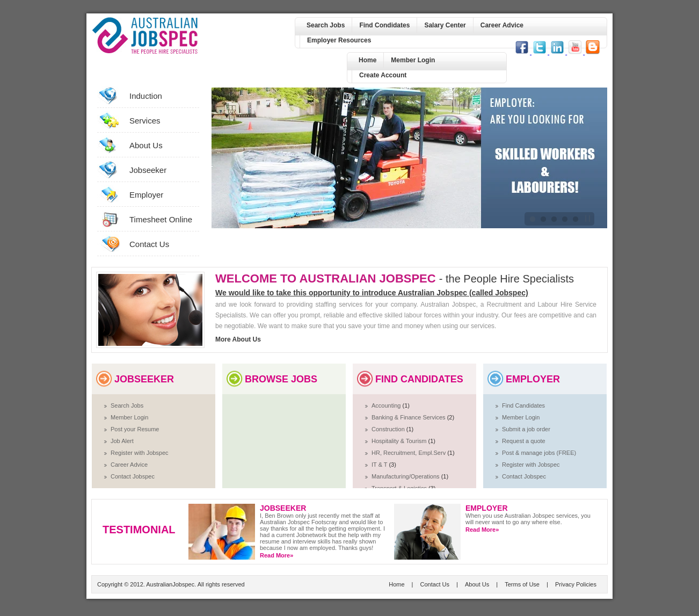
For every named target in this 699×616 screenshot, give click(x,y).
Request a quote (524, 441)
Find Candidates (523, 405)
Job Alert (122, 441)
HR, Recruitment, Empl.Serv (409, 453)
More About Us (238, 339)
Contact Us (149, 244)
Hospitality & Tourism (400, 441)
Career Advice (502, 25)
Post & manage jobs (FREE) (539, 453)
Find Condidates (384, 25)
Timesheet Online (161, 219)
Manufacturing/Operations (406, 476)
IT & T (380, 465)
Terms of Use (522, 584)
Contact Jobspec (133, 476)
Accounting (387, 405)
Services (145, 121)
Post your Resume (135, 429)
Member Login (413, 60)
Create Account (383, 75)
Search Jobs (326, 25)
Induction (146, 96)
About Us (146, 145)
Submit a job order (526, 429)
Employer (146, 195)
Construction (389, 429)
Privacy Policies (576, 584)
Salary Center (445, 25)
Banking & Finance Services (409, 417)
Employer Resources (339, 40)
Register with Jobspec (140, 453)
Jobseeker (148, 170)
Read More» (276, 555)
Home (367, 60)
